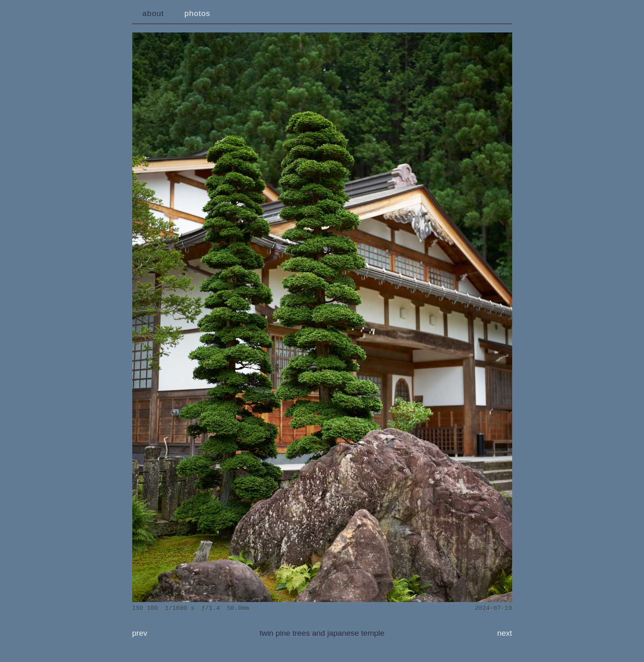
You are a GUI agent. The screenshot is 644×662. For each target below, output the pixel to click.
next (505, 633)
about (153, 13)
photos (197, 13)
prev (140, 633)
